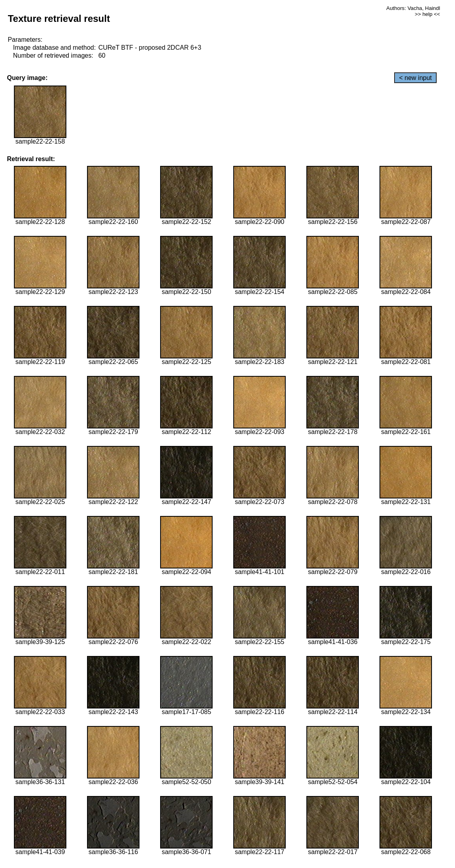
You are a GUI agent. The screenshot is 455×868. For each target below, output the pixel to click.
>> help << (428, 14)
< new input (415, 78)
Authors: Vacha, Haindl (413, 8)
